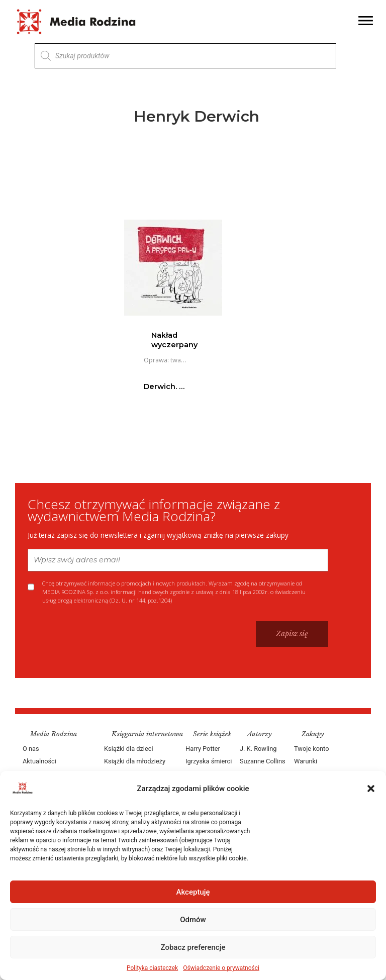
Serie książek (212, 734)
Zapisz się (292, 634)
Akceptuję (193, 892)
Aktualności (39, 761)
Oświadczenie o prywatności (221, 968)
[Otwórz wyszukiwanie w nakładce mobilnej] (185, 56)
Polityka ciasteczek (152, 968)
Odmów (193, 920)
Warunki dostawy (306, 768)
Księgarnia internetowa (147, 734)
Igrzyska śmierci (209, 761)
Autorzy (260, 734)
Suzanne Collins (263, 761)
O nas (31, 749)
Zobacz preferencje (193, 947)
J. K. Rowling (258, 749)
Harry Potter (203, 749)
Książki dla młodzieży (135, 761)
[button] (371, 789)
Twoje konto (311, 749)
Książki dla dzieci (129, 749)
